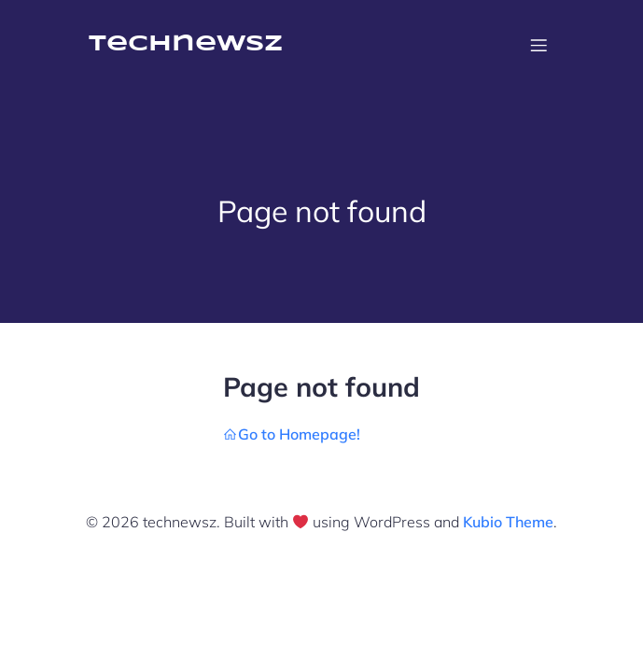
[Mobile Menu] (539, 45)
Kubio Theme (508, 522)
